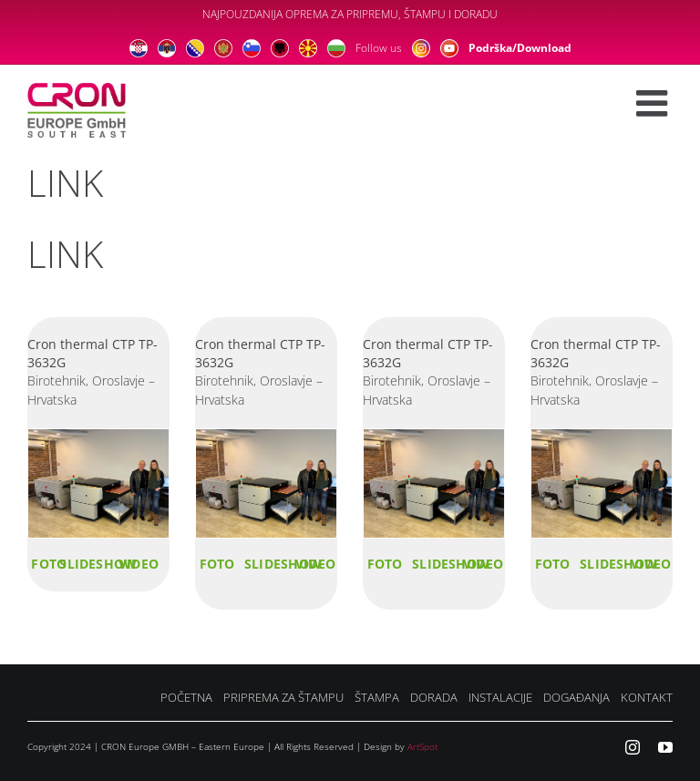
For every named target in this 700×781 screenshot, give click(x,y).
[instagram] (633, 747)
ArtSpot (422, 746)
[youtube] (665, 747)
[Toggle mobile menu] (654, 103)
